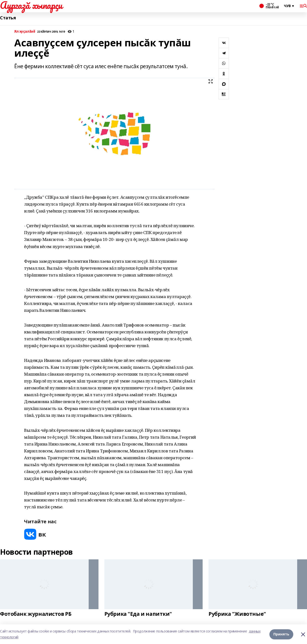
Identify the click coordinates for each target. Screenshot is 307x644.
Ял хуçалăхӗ (25, 32)
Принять (281, 634)
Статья (8, 18)
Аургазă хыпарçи (31, 5)
